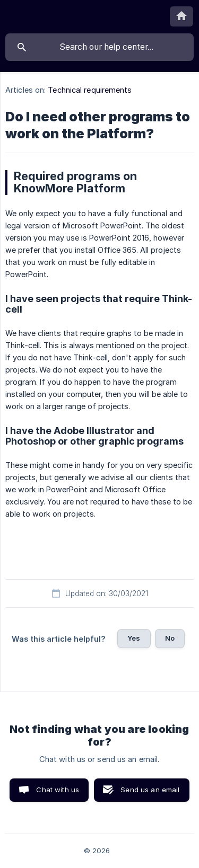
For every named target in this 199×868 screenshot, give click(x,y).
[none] (181, 16)
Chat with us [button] (58, 790)
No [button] (170, 638)
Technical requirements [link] (90, 90)
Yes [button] (134, 638)
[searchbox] (99, 47)
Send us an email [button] (150, 790)
